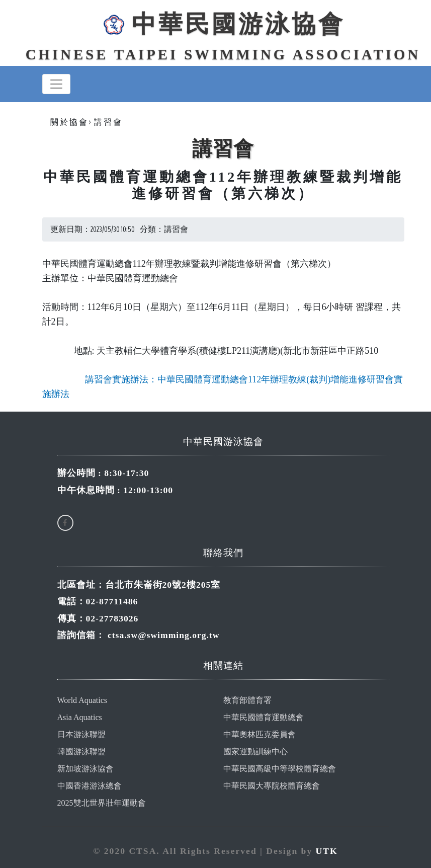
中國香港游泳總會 (90, 786)
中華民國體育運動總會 (264, 717)
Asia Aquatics (80, 717)
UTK (327, 851)
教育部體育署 (247, 700)
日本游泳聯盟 (81, 734)
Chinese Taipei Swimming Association (223, 54)
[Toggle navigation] (56, 84)
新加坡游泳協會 (85, 769)
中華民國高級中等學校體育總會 (280, 769)
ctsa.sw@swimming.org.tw (164, 635)
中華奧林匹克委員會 (260, 734)
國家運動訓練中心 (255, 752)
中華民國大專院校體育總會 (272, 786)
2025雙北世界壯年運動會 (102, 803)
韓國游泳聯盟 (81, 752)
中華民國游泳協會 (223, 24)
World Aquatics (82, 700)
